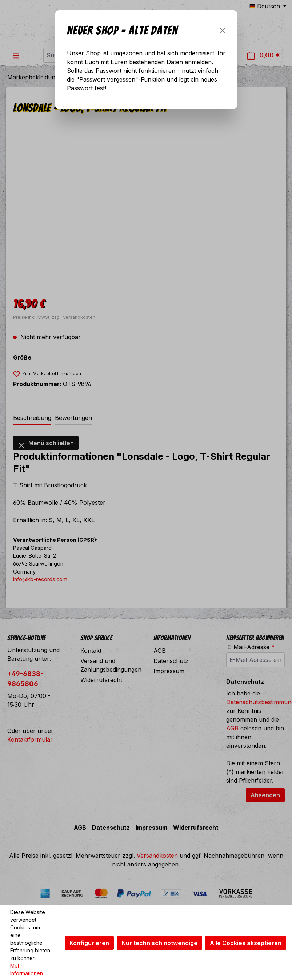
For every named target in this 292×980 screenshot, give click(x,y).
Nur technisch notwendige (159, 943)
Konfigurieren (89, 943)
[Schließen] (223, 31)
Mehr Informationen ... (29, 969)
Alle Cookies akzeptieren (246, 943)
